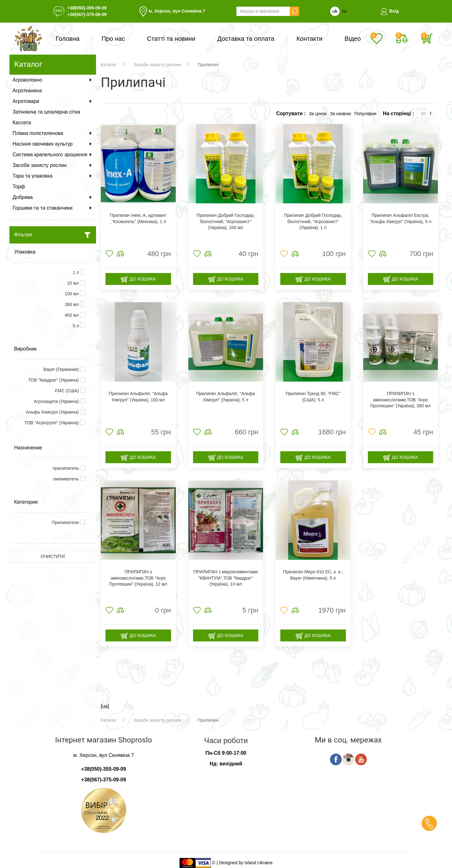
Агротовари (53, 101)
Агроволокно (53, 80)
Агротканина (27, 91)
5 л (76, 326)
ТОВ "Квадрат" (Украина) (54, 380)
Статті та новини (171, 39)
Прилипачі (208, 65)
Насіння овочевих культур (53, 144)
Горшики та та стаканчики (53, 208)
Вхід (389, 11)
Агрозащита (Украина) (57, 401)
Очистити (53, 556)
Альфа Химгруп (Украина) (53, 412)
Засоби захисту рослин (53, 165)
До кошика (138, 279)
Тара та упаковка (53, 176)
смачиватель (66, 479)
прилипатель (66, 468)
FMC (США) (67, 391)
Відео (353, 39)
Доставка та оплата (246, 39)
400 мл (72, 315)
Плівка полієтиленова (53, 133)
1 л (76, 272)
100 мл (72, 294)
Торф (19, 187)
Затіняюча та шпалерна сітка (46, 112)
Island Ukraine (259, 863)
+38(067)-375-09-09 (87, 14)
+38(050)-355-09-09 (87, 8)
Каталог (109, 65)
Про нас (113, 39)
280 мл (72, 304)
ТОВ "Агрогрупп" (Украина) (52, 423)
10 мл (74, 283)
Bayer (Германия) (62, 369)
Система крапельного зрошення (53, 155)
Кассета (22, 123)
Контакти (309, 39)
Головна (67, 39)
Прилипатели (66, 522)
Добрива (53, 197)
